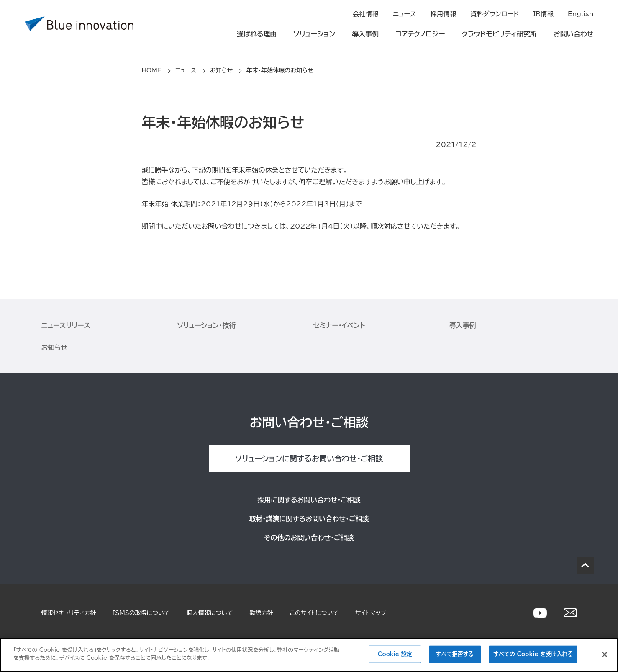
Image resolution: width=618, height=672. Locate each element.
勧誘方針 (262, 613)
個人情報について (210, 613)
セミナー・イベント (339, 325)
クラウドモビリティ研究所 (499, 34)
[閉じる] (605, 654)
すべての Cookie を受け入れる (533, 654)
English (581, 15)
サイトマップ (371, 613)
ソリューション (314, 34)
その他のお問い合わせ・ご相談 (309, 538)
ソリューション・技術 (207, 325)
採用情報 (444, 15)
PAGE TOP (585, 566)
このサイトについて (314, 613)
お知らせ (55, 348)
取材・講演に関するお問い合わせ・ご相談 (309, 519)
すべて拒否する (455, 654)
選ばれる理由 (257, 34)
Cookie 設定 (395, 654)
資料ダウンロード (495, 15)
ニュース (405, 15)
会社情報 (366, 15)
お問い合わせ (574, 34)
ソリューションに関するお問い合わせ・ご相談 (309, 458)
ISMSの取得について (141, 613)
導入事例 (365, 34)
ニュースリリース (66, 325)
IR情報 (544, 15)
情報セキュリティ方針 (69, 613)
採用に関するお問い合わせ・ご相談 (309, 500)
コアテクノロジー (420, 34)
